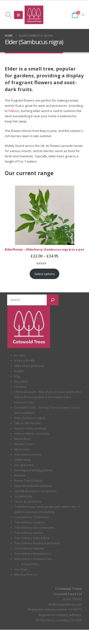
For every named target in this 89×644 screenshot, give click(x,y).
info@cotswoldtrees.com (65, 604)
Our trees (21, 569)
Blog (17, 376)
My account (22, 449)
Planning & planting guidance (33, 470)
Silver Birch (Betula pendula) (33, 486)
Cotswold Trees (68, 589)
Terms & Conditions (28, 501)
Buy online (21, 381)
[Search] (53, 300)
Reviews (20, 475)
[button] (8, 15)
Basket (19, 371)
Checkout (21, 387)
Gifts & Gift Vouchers (28, 423)
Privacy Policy (30, 564)
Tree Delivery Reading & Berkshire (37, 543)
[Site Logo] (34, 15)
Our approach (24, 465)
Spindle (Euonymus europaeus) (35, 491)
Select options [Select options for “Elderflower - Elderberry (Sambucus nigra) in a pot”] (45, 274)
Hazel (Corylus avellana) (30, 428)
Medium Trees (24, 444)
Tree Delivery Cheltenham (32, 517)
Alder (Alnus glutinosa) (29, 366)
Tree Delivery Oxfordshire (32, 538)
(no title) (20, 355)
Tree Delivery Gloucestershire (34, 527)
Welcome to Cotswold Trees (33, 559)
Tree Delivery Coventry (30, 522)
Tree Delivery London (29, 533)
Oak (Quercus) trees (28, 454)
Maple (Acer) (23, 439)
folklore (14, 111)
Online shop (23, 460)
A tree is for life (24, 360)
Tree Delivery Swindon (29, 548)
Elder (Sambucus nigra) (30, 418)
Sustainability (23, 496)
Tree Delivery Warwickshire (33, 554)
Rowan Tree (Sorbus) (28, 481)
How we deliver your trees (32, 434)
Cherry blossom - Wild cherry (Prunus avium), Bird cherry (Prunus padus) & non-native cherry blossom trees (48, 397)
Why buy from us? (26, 574)
